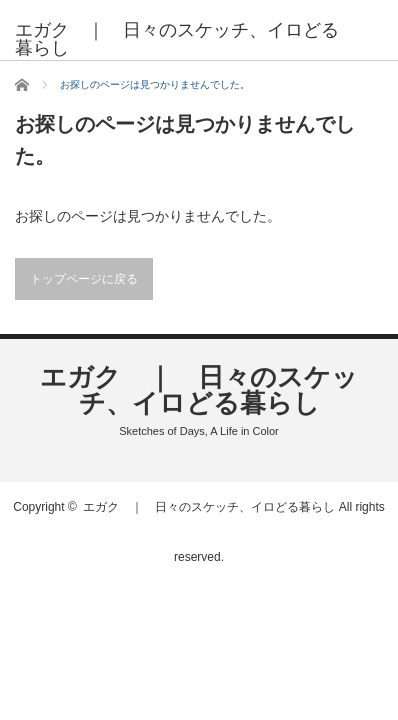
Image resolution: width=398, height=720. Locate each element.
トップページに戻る (84, 279)
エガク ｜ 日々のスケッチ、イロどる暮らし (177, 39)
